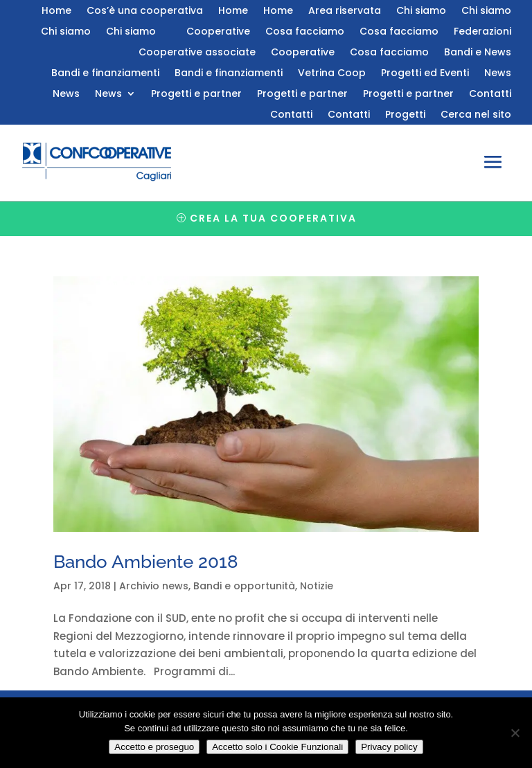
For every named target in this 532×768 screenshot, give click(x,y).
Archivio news (154, 586)
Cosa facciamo (305, 32)
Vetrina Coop (332, 74)
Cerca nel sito (476, 115)
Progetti (405, 115)
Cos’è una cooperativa (145, 11)
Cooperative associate (197, 53)
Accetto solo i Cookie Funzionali (277, 747)
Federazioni (482, 32)
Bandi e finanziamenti (105, 74)
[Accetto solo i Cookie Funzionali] (515, 733)
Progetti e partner (196, 95)
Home (56, 11)
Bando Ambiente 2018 (146, 562)
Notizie (317, 586)
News (498, 74)
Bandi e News (478, 53)
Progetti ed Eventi (425, 74)
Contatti (490, 95)
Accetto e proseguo (154, 747)
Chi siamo (421, 11)
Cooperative (218, 32)
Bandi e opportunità (244, 586)
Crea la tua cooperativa (273, 218)
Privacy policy (389, 747)
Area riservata (345, 11)
